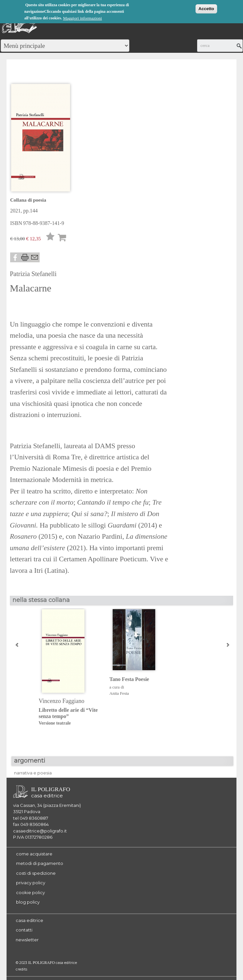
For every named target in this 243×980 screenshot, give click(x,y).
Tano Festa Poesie (129, 679)
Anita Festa (119, 693)
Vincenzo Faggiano (61, 701)
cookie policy (30, 892)
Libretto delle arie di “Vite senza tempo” (69, 717)
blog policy (28, 902)
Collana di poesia (28, 200)
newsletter (27, 940)
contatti (24, 930)
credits (21, 969)
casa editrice (29, 920)
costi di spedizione (36, 873)
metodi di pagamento (40, 863)
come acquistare (34, 854)
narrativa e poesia (33, 773)
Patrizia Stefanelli (33, 274)
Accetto (206, 8)
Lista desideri (50, 238)
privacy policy (31, 883)
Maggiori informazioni (82, 18)
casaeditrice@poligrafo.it (40, 831)
